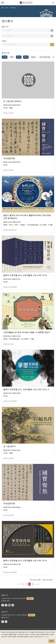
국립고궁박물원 (26, 3)
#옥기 (26, 57)
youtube (9, 605)
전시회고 (13, 8)
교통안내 (30, 598)
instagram (6, 605)
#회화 (12, 57)
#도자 (19, 57)
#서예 (5, 57)
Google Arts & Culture (13, 605)
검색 (52, 45)
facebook (3, 605)
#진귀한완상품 (45, 57)
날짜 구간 (5, 27)
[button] (49, 3)
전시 (7, 8)
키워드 (4, 41)
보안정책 (46, 637)
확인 (52, 641)
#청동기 (34, 57)
